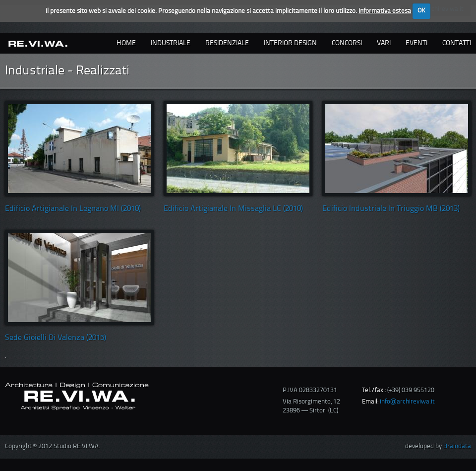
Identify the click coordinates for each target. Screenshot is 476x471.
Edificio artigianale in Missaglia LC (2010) (233, 209)
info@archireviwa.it (407, 402)
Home (126, 43)
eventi (416, 43)
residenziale (227, 43)
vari (384, 43)
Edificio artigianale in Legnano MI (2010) (73, 209)
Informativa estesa (385, 11)
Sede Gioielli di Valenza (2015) (56, 338)
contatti (457, 43)
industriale (171, 43)
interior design (290, 43)
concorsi (347, 43)
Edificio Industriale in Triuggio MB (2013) (391, 209)
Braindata (457, 446)
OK (421, 11)
